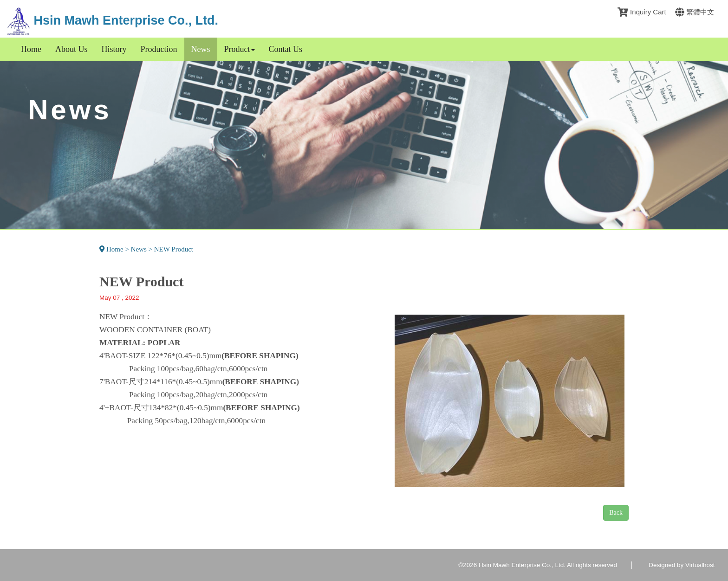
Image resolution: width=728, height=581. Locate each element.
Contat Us (286, 49)
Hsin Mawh (113, 20)
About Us (71, 49)
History (114, 49)
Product (240, 49)
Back (616, 513)
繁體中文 (695, 12)
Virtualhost (700, 565)
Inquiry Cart (642, 12)
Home (31, 49)
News (201, 49)
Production (159, 49)
